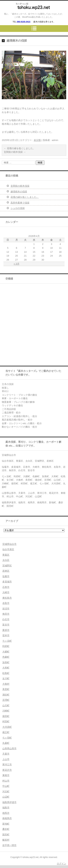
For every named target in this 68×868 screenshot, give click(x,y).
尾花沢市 (7, 770)
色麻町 (6, 657)
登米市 (6, 635)
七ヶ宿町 (7, 738)
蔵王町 (6, 732)
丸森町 (6, 743)
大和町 (6, 668)
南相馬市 (7, 818)
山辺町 (6, 797)
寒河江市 (7, 765)
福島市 (6, 808)
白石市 (6, 619)
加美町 (6, 662)
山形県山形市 (9, 748)
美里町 (6, 689)
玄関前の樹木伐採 (15, 152)
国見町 (6, 835)
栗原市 (6, 630)
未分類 (37, 140)
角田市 (6, 614)
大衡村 (6, 684)
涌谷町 (6, 695)
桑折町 (6, 829)
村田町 (6, 721)
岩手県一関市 (9, 845)
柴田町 (6, 716)
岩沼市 (6, 609)
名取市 (6, 603)
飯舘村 (6, 840)
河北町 (6, 792)
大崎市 (6, 592)
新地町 (6, 824)
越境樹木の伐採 (19, 192)
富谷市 (6, 625)
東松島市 (7, 598)
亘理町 (6, 700)
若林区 (6, 571)
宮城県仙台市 (9, 544)
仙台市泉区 (8, 549)
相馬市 (6, 813)
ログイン (61, 864)
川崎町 (6, 711)
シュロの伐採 (18, 208)
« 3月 (17, 264)
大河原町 (7, 727)
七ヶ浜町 (7, 641)
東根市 (6, 775)
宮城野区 (7, 566)
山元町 (6, 705)
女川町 (6, 678)
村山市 (6, 781)
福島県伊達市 (9, 802)
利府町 (6, 646)
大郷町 (6, 652)
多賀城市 (7, 582)
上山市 (6, 759)
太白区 (6, 560)
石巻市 (6, 587)
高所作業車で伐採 (20, 203)
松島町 (6, 673)
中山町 (6, 786)
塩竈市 (6, 576)
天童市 (6, 754)
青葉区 (6, 555)
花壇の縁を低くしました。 (19, 148)
